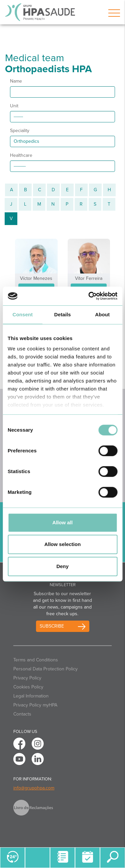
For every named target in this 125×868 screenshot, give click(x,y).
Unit (14, 106)
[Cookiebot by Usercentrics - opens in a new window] (89, 296)
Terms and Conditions (36, 660)
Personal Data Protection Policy (45, 669)
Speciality (20, 131)
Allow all (62, 522)
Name (16, 81)
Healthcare (21, 155)
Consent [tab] (22, 314)
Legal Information (31, 696)
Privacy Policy (27, 678)
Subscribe (52, 626)
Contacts (22, 714)
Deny (62, 566)
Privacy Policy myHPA (35, 705)
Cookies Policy (28, 687)
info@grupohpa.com (34, 788)
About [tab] (102, 314)
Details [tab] (63, 314)
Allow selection (62, 544)
